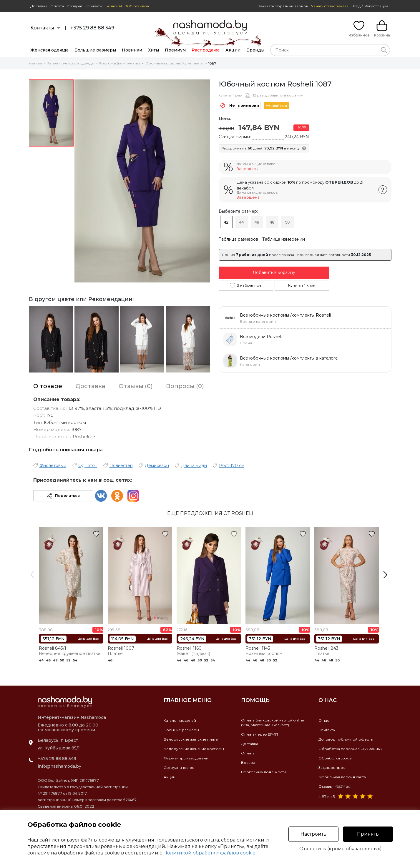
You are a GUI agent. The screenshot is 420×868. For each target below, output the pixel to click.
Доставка (39, 6)
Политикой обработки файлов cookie (209, 853)
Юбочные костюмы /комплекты (174, 63)
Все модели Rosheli (261, 337)
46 (257, 222)
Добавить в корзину (274, 272)
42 (226, 222)
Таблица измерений (284, 239)
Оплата (57, 6)
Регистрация (376, 6)
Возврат (75, 6)
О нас (324, 720)
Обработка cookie (335, 758)
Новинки (132, 50)
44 (242, 222)
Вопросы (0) (185, 386)
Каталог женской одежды (70, 63)
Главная (35, 63)
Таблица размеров (238, 239)
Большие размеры (95, 50)
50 (288, 222)
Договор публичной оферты (346, 739)
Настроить (313, 834)
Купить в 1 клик (302, 285)
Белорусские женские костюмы (194, 749)
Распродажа (206, 50)
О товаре (48, 386)
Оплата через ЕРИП (259, 734)
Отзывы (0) (136, 386)
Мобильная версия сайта (342, 777)
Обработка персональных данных (350, 749)
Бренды (255, 50)
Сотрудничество (179, 768)
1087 (212, 63)
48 (272, 222)
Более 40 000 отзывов (127, 6)
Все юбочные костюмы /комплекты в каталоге (289, 358)
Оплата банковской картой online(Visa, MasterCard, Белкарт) (272, 722)
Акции (233, 50)
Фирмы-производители (186, 758)
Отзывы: (335, 786)
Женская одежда (49, 50)
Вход (356, 6)
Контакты (94, 6)
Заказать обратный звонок (283, 6)
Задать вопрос (332, 768)
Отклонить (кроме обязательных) (341, 849)
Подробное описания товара (66, 450)
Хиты (153, 50)
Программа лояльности (264, 772)
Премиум (175, 50)
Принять (368, 834)
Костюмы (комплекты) (119, 63)
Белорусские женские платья (192, 739)
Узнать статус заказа (330, 6)
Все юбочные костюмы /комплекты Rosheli (285, 315)
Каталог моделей (180, 720)
